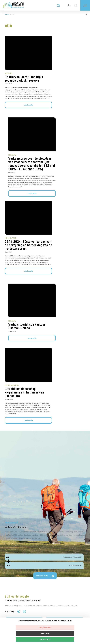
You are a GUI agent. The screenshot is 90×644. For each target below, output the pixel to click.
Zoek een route (45, 431)
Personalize (45, 633)
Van (8, 412)
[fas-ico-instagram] (25, 466)
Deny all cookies (45, 628)
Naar (8, 420)
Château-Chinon (60, 592)
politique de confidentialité (61, 511)
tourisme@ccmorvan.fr (59, 604)
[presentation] (24, 507)
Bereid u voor (10, 404)
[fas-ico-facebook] (19, 466)
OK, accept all (45, 639)
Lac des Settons (60, 578)
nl (67, 5)
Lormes (60, 564)
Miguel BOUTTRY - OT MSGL (8, 568)
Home (7, 14)
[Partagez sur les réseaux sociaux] (86, 14)
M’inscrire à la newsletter (27, 521)
